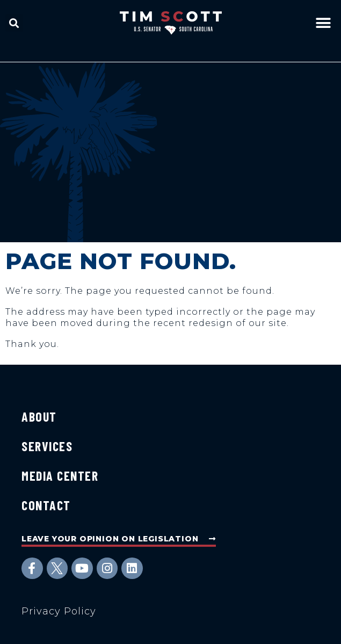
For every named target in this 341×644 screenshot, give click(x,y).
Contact (46, 505)
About (39, 417)
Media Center (60, 476)
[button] (14, 23)
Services (47, 446)
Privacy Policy (59, 611)
